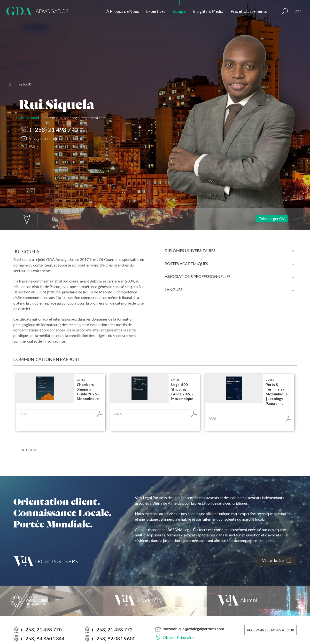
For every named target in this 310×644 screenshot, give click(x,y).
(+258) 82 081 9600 (114, 638)
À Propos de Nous (123, 11)
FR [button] (298, 12)
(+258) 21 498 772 (112, 629)
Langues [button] (174, 289)
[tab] (231, 251)
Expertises (156, 11)
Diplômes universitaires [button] (190, 250)
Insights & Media (208, 11)
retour (25, 84)
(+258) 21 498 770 (49, 130)
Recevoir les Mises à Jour (271, 630)
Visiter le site (277, 561)
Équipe (179, 11)
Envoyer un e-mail (40, 139)
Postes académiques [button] (186, 263)
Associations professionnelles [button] (198, 276)
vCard (30, 147)
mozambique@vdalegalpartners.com (193, 629)
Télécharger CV (272, 218)
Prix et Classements (249, 11)
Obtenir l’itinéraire (178, 637)
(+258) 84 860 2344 (43, 638)
